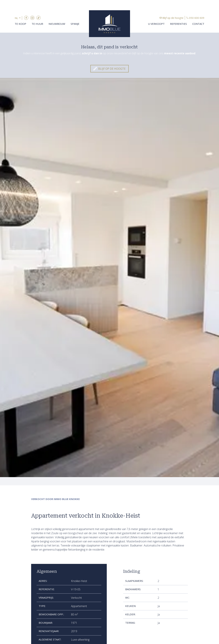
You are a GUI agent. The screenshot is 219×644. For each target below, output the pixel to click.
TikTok (38, 18)
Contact (198, 24)
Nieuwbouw (57, 24)
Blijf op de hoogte (173, 18)
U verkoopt (156, 24)
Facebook (26, 18)
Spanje (75, 24)
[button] (18, 18)
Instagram (32, 18)
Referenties (178, 24)
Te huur (37, 24)
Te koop (20, 24)
